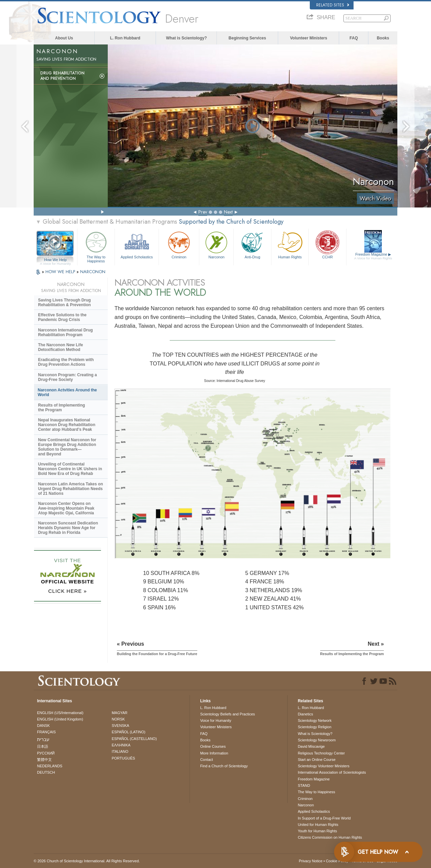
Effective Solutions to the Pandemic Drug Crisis (62, 317)
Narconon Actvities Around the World (67, 392)
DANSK (43, 726)
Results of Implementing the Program (61, 408)
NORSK (118, 719)
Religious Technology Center (321, 753)
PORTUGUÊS (123, 758)
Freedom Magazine (373, 256)
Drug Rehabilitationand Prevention (62, 76)
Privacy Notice (310, 861)
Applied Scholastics (137, 244)
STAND (304, 785)
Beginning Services (247, 38)
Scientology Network (314, 720)
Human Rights (290, 244)
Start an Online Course (317, 760)
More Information (214, 753)
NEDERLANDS (50, 766)
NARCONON (93, 272)
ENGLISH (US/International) (60, 713)
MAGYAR (120, 713)
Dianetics (305, 714)
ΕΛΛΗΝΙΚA (121, 745)
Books (383, 38)
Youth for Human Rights (317, 831)
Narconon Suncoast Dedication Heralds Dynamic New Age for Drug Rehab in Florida (68, 528)
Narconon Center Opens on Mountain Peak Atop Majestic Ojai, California (66, 508)
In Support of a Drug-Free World (324, 818)
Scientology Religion (314, 727)
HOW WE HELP (61, 272)
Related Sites (333, 5)
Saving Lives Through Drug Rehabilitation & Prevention (64, 302)
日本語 (43, 746)
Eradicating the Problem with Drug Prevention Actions (66, 362)
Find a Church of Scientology (224, 766)
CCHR (327, 244)
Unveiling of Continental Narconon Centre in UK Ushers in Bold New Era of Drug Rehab (70, 469)
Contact (206, 760)
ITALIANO (120, 751)
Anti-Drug (252, 244)
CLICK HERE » (68, 591)
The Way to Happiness (96, 246)
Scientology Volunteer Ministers (323, 766)
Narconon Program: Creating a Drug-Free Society (68, 377)
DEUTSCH (46, 772)
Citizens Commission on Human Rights (330, 837)
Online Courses (213, 746)
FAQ (354, 38)
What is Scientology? (186, 38)
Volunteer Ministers (308, 38)
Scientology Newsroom (317, 740)
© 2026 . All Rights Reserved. (87, 861)
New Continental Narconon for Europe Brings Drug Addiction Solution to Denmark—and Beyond (67, 447)
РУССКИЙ (46, 753)
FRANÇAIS (46, 732)
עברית (43, 739)
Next (228, 212)
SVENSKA (121, 726)
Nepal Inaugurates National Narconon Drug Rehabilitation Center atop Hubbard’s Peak (67, 425)
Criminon (179, 244)
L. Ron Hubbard (125, 38)
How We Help (55, 260)
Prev (203, 212)
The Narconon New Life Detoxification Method (60, 347)
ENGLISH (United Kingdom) (60, 719)
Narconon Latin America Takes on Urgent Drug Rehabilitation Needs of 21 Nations (71, 489)
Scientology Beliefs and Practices (227, 714)
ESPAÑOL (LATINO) (129, 732)
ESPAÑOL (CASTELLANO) (134, 739)
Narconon (216, 244)
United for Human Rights (318, 825)
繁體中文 (44, 760)
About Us (64, 38)
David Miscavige (311, 746)
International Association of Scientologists (332, 772)
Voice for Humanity (215, 720)
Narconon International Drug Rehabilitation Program (65, 332)
